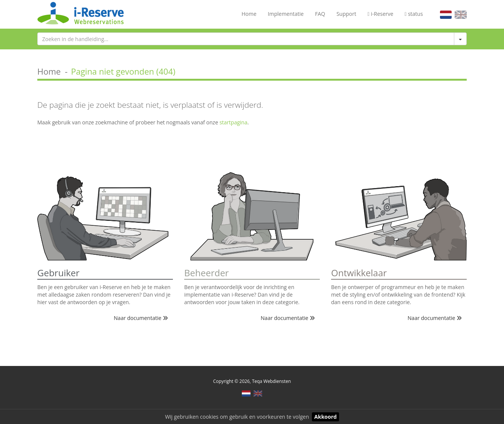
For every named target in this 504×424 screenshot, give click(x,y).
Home (249, 14)
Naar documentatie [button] (141, 318)
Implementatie (286, 14)
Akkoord (325, 417)
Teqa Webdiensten (271, 381)
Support (346, 14)
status (414, 14)
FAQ (320, 14)
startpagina (234, 122)
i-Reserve (380, 14)
